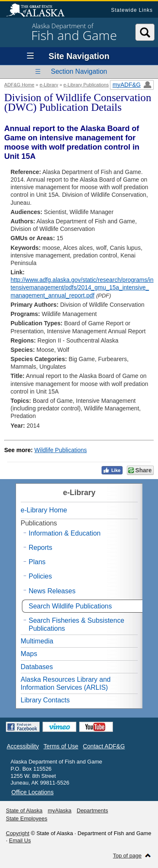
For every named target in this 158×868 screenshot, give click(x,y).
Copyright (18, 833)
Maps (29, 654)
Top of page (127, 856)
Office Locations (32, 792)
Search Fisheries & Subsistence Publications (76, 624)
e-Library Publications (86, 85)
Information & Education (65, 533)
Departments (92, 810)
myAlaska (59, 810)
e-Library (49, 85)
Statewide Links (132, 10)
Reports (40, 548)
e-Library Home (44, 510)
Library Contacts (45, 700)
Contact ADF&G (104, 746)
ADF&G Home (19, 85)
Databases (37, 667)
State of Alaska (40, 11)
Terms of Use (61, 746)
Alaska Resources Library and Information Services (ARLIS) (66, 683)
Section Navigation (79, 71)
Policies (40, 576)
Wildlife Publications (61, 450)
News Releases (52, 591)
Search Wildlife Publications (70, 606)
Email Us (20, 840)
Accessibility (23, 746)
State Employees (27, 818)
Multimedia (37, 641)
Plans (37, 562)
